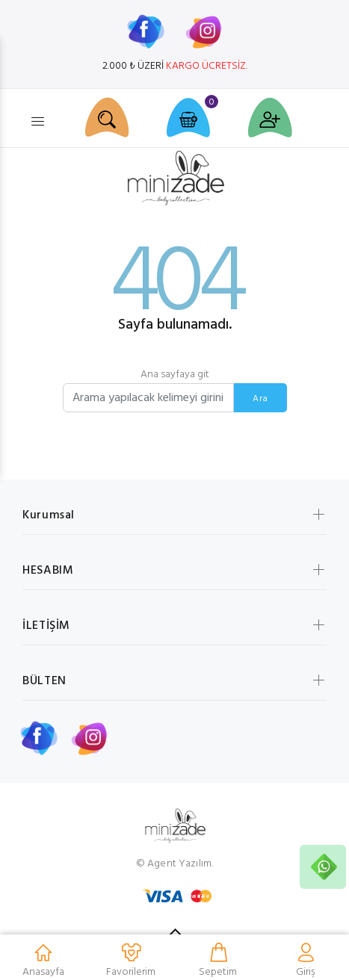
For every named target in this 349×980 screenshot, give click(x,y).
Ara (260, 399)
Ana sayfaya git (175, 375)
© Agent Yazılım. (174, 864)
